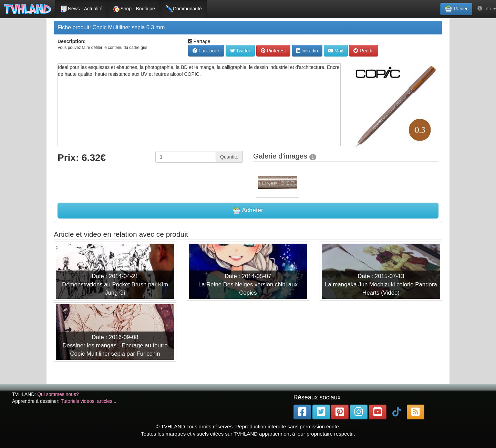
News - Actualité (81, 9)
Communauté (184, 9)
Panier (456, 9)
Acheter (248, 211)
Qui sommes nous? (58, 394)
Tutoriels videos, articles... (88, 401)
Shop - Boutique (134, 9)
